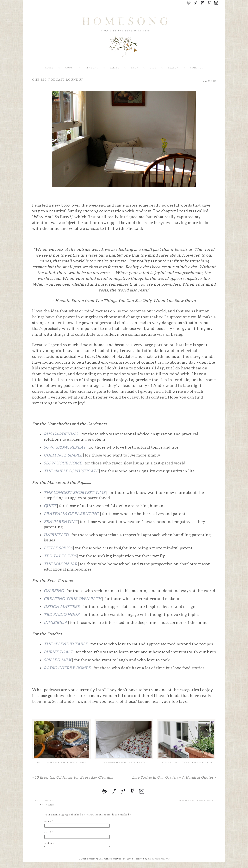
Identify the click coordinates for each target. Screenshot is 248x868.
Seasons (92, 68)
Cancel (50, 805)
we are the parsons (159, 859)
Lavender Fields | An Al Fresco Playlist (186, 763)
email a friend (205, 801)
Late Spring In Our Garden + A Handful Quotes (174, 777)
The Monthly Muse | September (124, 763)
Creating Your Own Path (73, 599)
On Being (54, 591)
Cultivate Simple (63, 455)
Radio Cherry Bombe (67, 668)
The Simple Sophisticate (71, 471)
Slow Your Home (63, 463)
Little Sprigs (58, 548)
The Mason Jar (61, 564)
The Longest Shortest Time (75, 493)
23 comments (44, 801)
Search (173, 68)
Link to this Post (186, 801)
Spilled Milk (58, 660)
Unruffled (56, 535)
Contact (197, 68)
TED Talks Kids (60, 556)
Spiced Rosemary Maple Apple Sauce (61, 763)
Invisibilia (56, 622)
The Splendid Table (66, 644)
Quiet (50, 506)
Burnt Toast (58, 652)
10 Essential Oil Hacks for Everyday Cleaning (73, 777)
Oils (153, 68)
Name (48, 822)
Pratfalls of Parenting (72, 514)
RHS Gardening (61, 434)
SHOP (135, 68)
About (69, 68)
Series (115, 68)
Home (49, 68)
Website (49, 844)
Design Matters (62, 607)
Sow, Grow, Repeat (65, 447)
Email (48, 833)
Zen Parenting (61, 522)
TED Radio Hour (62, 615)
